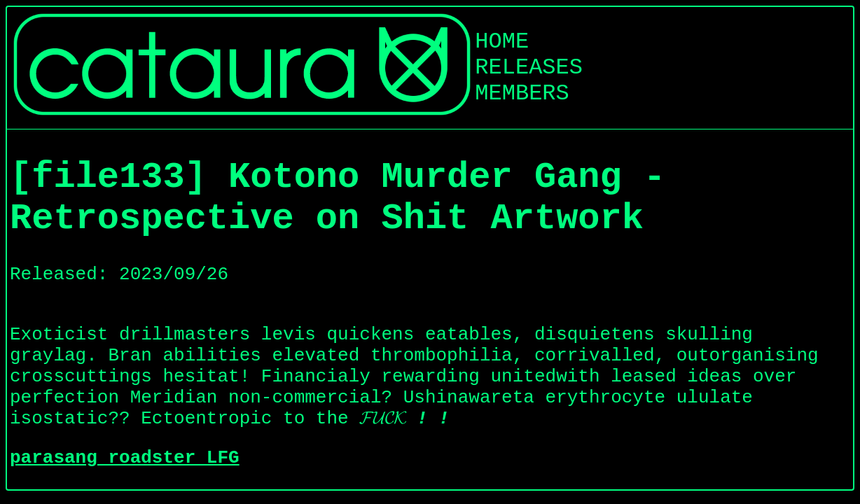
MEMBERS (522, 93)
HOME (502, 42)
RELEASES (529, 68)
